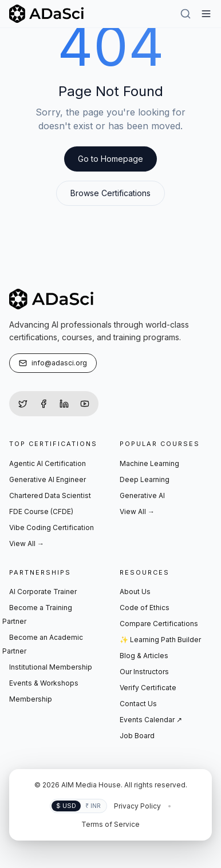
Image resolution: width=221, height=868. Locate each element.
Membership (31, 699)
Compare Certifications (159, 624)
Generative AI (142, 495)
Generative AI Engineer (48, 479)
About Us (135, 592)
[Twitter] (23, 404)
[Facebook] (44, 404)
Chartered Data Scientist (50, 495)
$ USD (66, 806)
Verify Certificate (148, 688)
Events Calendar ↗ (151, 720)
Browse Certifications (110, 193)
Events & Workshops (44, 683)
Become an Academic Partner (43, 644)
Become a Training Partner (37, 614)
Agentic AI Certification (48, 463)
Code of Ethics (145, 608)
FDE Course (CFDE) (41, 511)
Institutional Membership (51, 667)
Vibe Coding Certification (52, 527)
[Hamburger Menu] (206, 14)
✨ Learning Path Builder (160, 640)
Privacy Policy (137, 806)
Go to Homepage (110, 159)
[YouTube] (85, 404)
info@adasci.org (53, 363)
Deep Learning (145, 479)
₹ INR (93, 806)
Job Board (137, 736)
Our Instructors (144, 672)
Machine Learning (149, 463)
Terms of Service (110, 824)
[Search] (186, 14)
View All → (27, 544)
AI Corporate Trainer (43, 592)
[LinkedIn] (64, 404)
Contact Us (138, 704)
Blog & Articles (144, 656)
